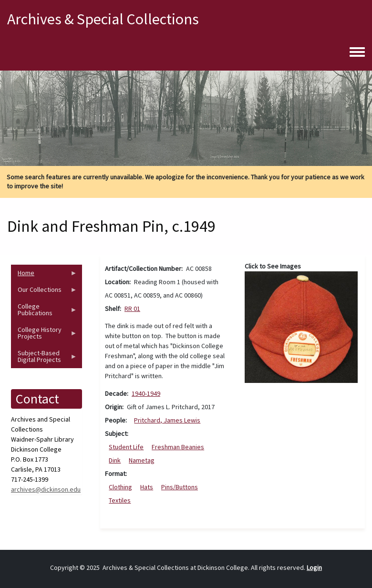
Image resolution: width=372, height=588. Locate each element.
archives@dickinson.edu (46, 489)
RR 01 (132, 309)
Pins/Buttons (180, 487)
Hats (147, 487)
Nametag (142, 460)
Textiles (120, 500)
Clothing (120, 487)
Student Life (126, 447)
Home (44, 275)
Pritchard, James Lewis (167, 420)
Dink (115, 460)
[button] (301, 326)
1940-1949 (146, 393)
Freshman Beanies (178, 447)
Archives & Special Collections (103, 19)
